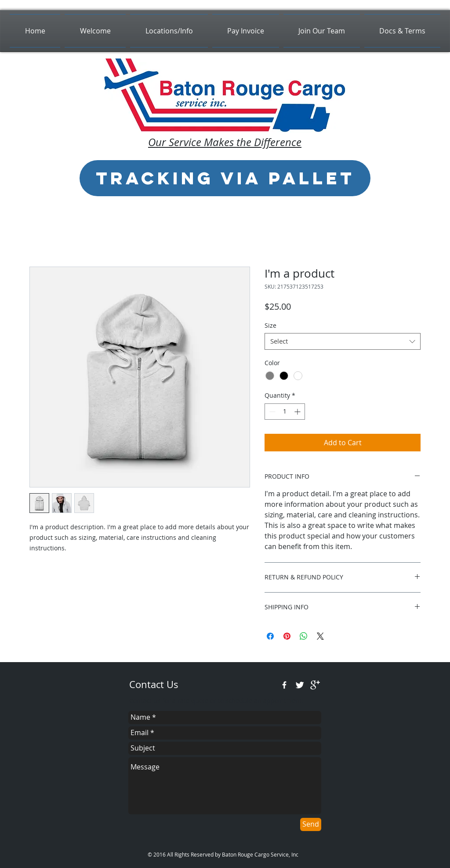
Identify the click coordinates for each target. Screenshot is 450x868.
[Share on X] (320, 636)
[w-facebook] (284, 685)
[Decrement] (271, 412)
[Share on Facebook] (270, 636)
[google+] (315, 685)
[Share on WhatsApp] (304, 636)
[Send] (311, 824)
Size (270, 325)
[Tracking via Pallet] (225, 178)
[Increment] (298, 412)
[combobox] (343, 341)
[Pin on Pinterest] (287, 636)
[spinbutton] (285, 412)
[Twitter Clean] (300, 685)
